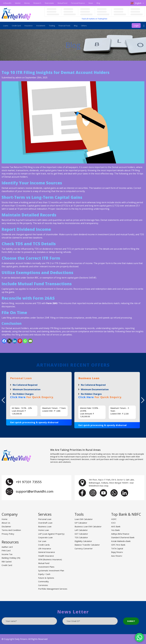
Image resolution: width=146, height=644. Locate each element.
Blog (98, 3)
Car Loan (42, 541)
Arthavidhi (7, 3)
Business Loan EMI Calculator (88, 526)
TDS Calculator (81, 537)
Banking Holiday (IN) (11, 558)
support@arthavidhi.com (35, 491)
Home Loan (44, 530)
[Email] (30, 341)
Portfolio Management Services (53, 589)
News (91, 3)
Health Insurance (46, 556)
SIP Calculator (81, 523)
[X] (9, 341)
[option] (39, 399)
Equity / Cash (44, 574)
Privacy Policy (8, 534)
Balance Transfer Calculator (87, 545)
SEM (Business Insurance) (50, 559)
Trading (52, 26)
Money (27, 3)
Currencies (43, 585)
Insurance (29, 26)
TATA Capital (117, 548)
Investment (41, 26)
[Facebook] (4, 341)
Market (18, 3)
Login (136, 25)
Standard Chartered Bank (123, 537)
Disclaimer (6, 526)
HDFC (114, 519)
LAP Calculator (81, 530)
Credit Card (16, 26)
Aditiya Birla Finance (120, 534)
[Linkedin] (15, 341)
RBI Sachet (7, 562)
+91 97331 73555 (29, 482)
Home (4, 519)
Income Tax (7, 554)
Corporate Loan (45, 537)
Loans (6, 26)
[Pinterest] (20, 341)
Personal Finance (78, 3)
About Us (6, 523)
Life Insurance (45, 548)
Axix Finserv (117, 556)
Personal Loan (45, 519)
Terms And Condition (11, 530)
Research (37, 3)
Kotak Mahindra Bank (121, 541)
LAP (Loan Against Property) (51, 534)
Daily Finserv (21, 639)
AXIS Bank (116, 526)
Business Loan (45, 526)
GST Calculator (81, 534)
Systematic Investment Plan (51, 570)
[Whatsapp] (25, 341)
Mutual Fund (44, 563)
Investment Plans (46, 567)
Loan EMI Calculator (84, 519)
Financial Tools (64, 26)
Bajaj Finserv (117, 552)
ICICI (113, 523)
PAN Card (6, 550)
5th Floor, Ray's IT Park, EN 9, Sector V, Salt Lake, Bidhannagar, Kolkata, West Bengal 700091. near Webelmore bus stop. (112, 483)
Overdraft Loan (45, 523)
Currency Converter (84, 548)
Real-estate (49, 3)
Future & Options (46, 578)
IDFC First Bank (118, 545)
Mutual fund (62, 3)
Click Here (18, 397)
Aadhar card (7, 547)
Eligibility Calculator (83, 541)
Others (84, 26)
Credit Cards (44, 545)
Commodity (43, 581)
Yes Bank (115, 530)
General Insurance (47, 552)
